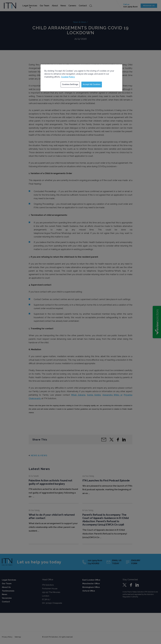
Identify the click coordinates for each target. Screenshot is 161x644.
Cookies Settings (70, 84)
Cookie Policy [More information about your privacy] (68, 77)
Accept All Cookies (92, 84)
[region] (81, 78)
